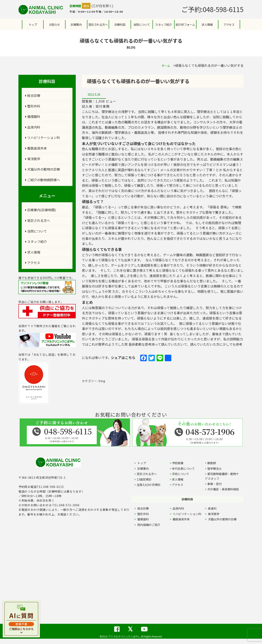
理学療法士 (215, 468)
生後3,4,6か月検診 (149, 485)
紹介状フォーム (185, 25)
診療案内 (76, 25)
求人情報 (207, 25)
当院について (36, 231)
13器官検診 (144, 479)
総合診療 (33, 95)
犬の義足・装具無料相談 (223, 489)
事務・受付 (215, 484)
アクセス (229, 25)
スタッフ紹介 (36, 241)
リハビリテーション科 (43, 138)
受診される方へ (98, 25)
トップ (33, 25)
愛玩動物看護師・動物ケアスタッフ (222, 476)
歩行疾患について (183, 468)
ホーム (166, 66)
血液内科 (33, 127)
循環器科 (33, 116)
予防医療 (178, 463)
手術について (181, 474)
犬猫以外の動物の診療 (43, 169)
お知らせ (54, 25)
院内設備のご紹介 (149, 525)
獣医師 (212, 463)
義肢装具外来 (36, 148)
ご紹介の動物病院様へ (43, 180)
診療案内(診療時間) (41, 210)
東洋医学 (33, 159)
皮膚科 (217, 508)
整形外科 (33, 106)
